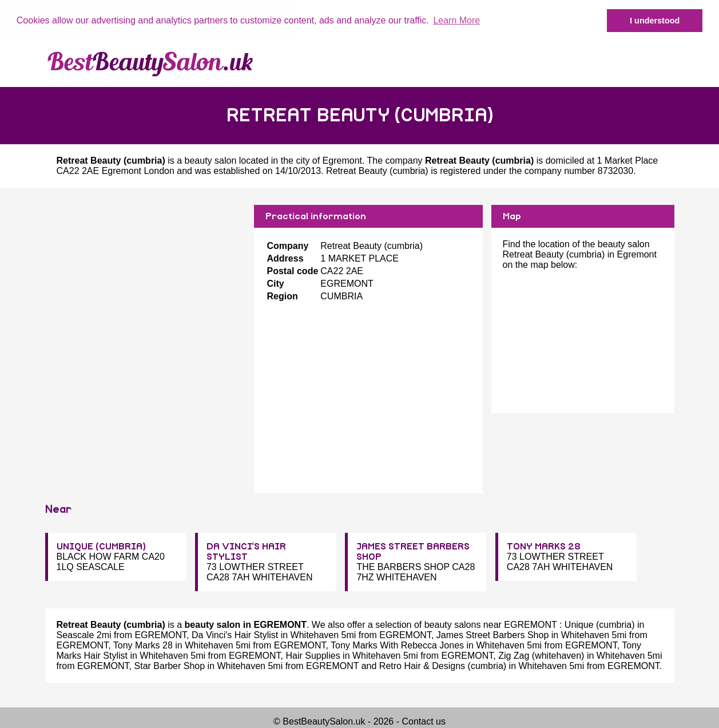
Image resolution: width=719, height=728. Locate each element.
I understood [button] (655, 21)
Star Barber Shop (170, 666)
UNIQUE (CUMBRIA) (101, 547)
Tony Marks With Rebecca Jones (397, 645)
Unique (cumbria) (600, 625)
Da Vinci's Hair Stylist (235, 635)
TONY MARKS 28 (544, 547)
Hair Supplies (313, 656)
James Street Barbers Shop (493, 635)
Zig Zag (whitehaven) (541, 656)
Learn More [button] (456, 20)
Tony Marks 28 (143, 645)
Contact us (423, 721)
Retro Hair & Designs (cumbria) (443, 666)
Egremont (342, 160)
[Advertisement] (145, 284)
